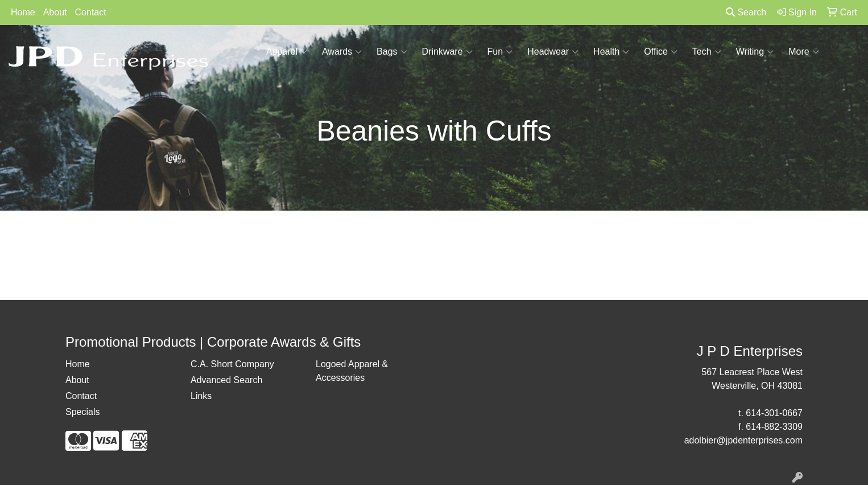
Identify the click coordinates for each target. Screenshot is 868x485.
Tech (707, 52)
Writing (755, 52)
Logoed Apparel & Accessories (352, 371)
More (803, 52)
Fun (500, 52)
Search (746, 12)
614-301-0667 (774, 413)
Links (201, 396)
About (55, 12)
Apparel (287, 52)
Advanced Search (226, 380)
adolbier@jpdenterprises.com (743, 440)
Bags (392, 52)
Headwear (553, 52)
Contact (91, 12)
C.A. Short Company (232, 364)
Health (611, 52)
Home (23, 12)
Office (661, 52)
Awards (342, 52)
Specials (82, 412)
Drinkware (447, 52)
